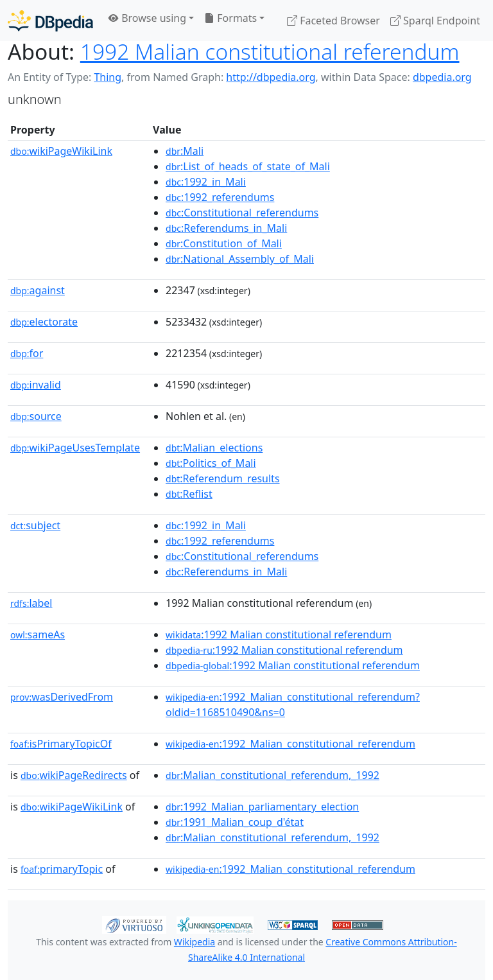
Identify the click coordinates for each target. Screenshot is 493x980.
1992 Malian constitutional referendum (270, 51)
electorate (44, 322)
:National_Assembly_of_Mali (240, 259)
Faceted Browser (333, 21)
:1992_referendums (220, 197)
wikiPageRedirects (74, 775)
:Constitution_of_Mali (224, 243)
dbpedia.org (442, 77)
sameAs (38, 634)
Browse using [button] (147, 18)
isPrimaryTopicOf (61, 744)
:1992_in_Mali (206, 182)
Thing (108, 77)
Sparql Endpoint (435, 21)
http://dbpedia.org (271, 77)
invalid (36, 385)
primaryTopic (62, 869)
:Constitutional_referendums (242, 213)
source (36, 416)
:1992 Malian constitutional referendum (279, 634)
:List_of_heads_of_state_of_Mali (248, 166)
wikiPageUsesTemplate (75, 448)
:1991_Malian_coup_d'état (235, 822)
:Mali (185, 151)
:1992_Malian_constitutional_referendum (290, 744)
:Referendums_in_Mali (226, 228)
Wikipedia (195, 942)
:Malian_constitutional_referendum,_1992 (272, 775)
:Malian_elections (214, 448)
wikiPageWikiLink (61, 151)
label (31, 603)
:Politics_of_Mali (211, 463)
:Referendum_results (223, 478)
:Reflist (189, 494)
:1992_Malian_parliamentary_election (262, 807)
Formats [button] (230, 18)
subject (35, 525)
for (27, 353)
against (38, 290)
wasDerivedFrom (62, 697)
